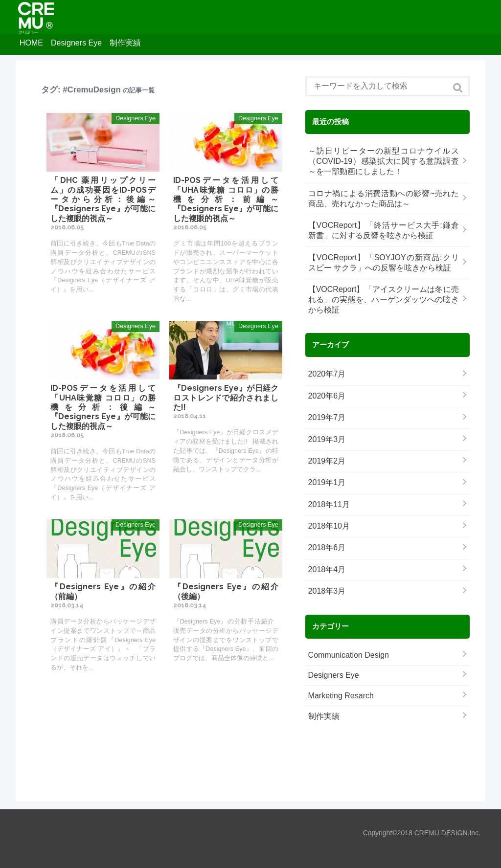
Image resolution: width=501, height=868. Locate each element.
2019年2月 (327, 461)
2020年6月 (327, 396)
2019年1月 (327, 482)
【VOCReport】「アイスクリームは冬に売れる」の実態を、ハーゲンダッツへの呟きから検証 (384, 300)
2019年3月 (327, 439)
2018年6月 (327, 547)
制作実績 (125, 43)
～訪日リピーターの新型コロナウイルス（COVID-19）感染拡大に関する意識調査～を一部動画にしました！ (384, 161)
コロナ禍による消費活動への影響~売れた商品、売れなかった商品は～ (384, 199)
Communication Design (349, 655)
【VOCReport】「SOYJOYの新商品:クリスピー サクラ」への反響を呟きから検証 (384, 263)
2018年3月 (327, 591)
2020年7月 (327, 374)
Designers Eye (76, 43)
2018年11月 (329, 504)
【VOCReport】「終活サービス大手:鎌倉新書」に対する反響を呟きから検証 (384, 230)
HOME (31, 43)
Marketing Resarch (341, 696)
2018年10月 (329, 526)
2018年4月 (327, 569)
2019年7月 (327, 417)
